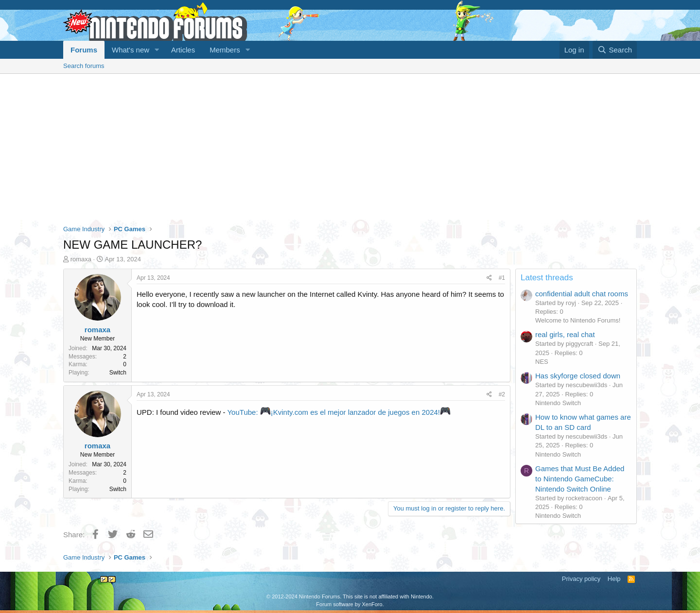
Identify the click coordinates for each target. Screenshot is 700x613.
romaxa (81, 259)
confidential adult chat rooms (582, 294)
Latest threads (547, 278)
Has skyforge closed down (578, 376)
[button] (157, 50)
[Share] (489, 278)
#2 (502, 394)
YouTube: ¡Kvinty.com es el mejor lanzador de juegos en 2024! (339, 412)
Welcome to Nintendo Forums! (578, 320)
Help (614, 579)
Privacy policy (581, 579)
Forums (84, 50)
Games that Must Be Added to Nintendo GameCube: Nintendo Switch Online (580, 479)
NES (542, 362)
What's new (131, 50)
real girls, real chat (565, 334)
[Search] (615, 50)
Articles (183, 50)
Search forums (84, 66)
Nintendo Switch (558, 403)
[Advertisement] (350, 147)
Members (225, 50)
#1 (502, 278)
